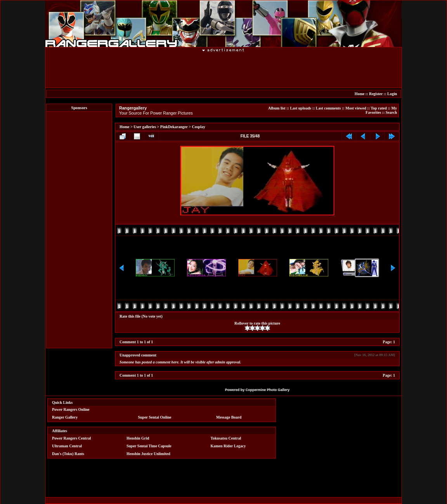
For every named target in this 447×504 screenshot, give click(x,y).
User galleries (145, 127)
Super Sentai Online (155, 417)
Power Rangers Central (71, 438)
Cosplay (198, 127)
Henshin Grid (138, 438)
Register (376, 94)
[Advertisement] (223, 70)
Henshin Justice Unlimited (148, 454)
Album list (277, 108)
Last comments (328, 108)
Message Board (229, 417)
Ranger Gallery (65, 417)
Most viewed (356, 108)
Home (360, 94)
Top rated (379, 108)
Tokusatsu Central (226, 438)
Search (391, 112)
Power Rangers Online (71, 409)
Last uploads (301, 108)
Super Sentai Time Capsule (149, 446)
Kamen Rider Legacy (228, 446)
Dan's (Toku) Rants (68, 454)
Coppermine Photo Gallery (268, 390)
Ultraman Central (67, 446)
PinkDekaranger (174, 127)
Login (392, 94)
